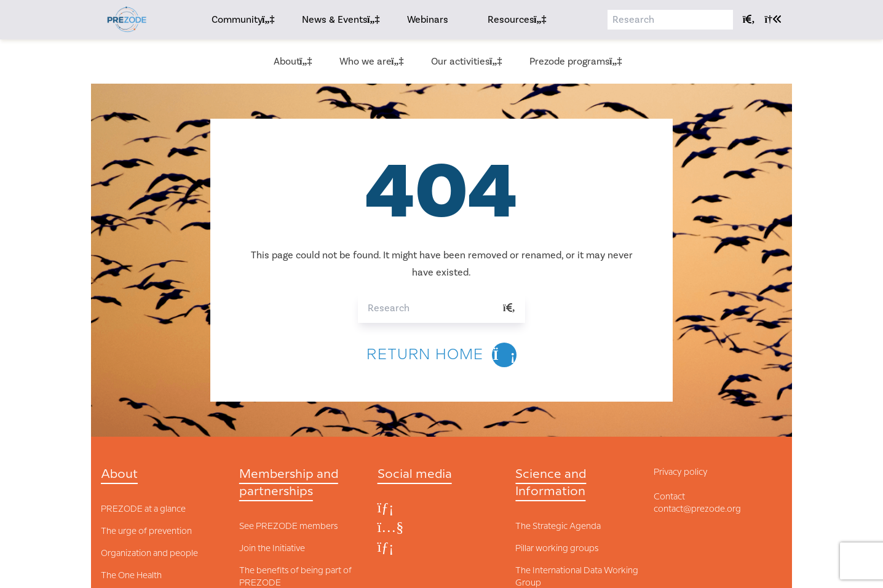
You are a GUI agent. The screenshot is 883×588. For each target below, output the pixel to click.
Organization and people (149, 554)
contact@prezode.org (697, 509)
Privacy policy (681, 472)
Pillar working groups (557, 549)
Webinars (428, 20)
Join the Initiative (272, 549)
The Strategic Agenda (558, 526)
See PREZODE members (288, 526)
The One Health (131, 576)
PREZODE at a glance (143, 509)
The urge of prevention (146, 531)
